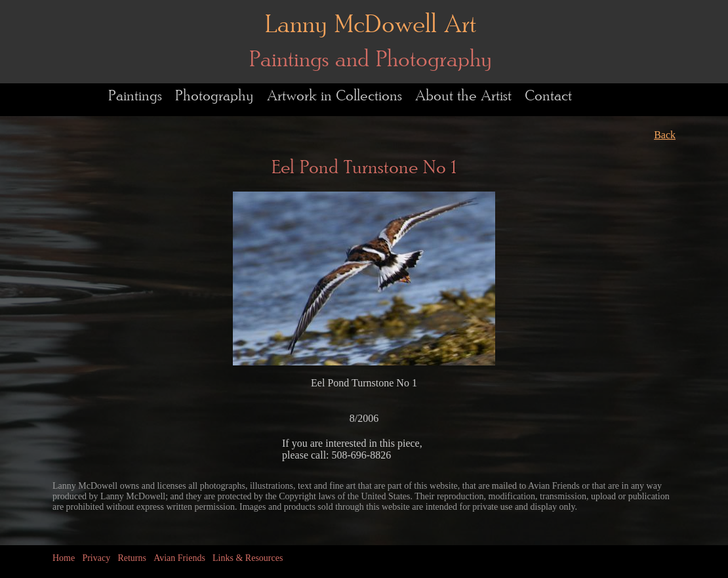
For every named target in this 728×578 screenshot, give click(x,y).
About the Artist (463, 96)
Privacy (96, 558)
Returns (132, 558)
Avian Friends (179, 558)
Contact (548, 96)
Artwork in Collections (334, 96)
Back (665, 135)
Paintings (135, 96)
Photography (214, 96)
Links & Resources (248, 558)
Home (64, 558)
